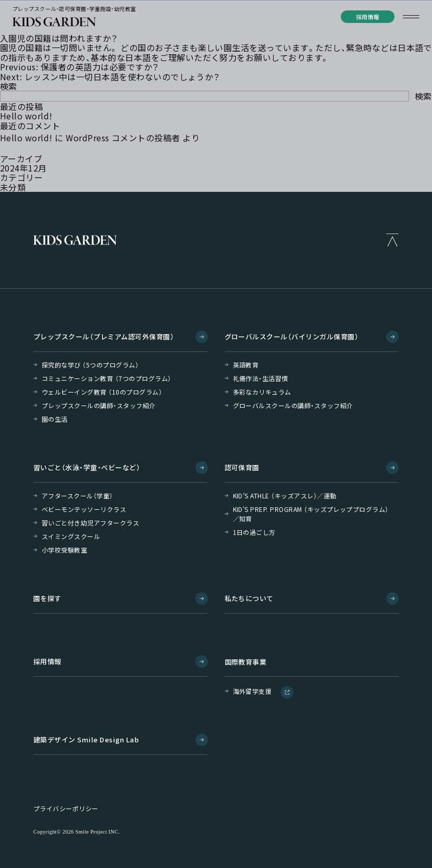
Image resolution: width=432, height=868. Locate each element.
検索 (9, 86)
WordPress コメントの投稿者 (123, 138)
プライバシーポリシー (66, 809)
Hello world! (26, 116)
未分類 (13, 187)
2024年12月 (23, 168)
